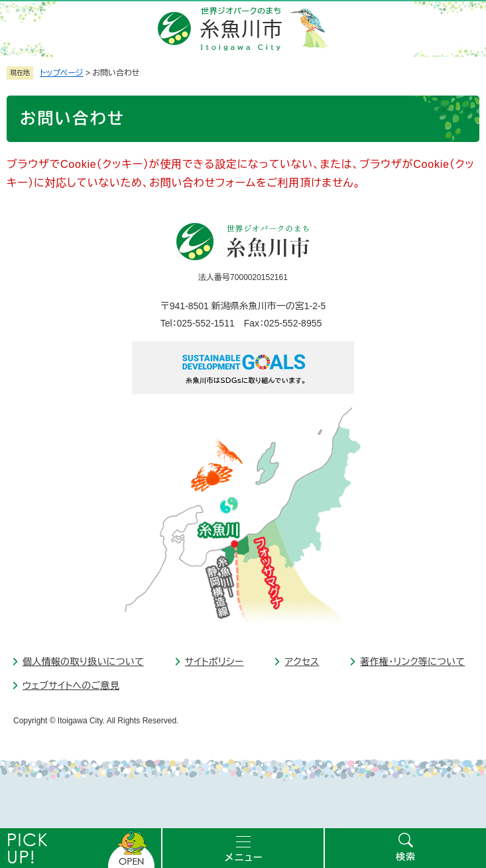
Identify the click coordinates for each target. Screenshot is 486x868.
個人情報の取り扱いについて (83, 662)
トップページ (62, 73)
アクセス (302, 662)
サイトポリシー (214, 662)
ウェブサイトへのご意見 (71, 686)
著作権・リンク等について (412, 662)
